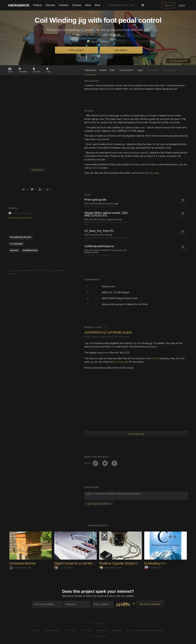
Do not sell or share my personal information (145, 630)
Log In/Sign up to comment (99, 504)
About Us (36, 630)
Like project (121, 50)
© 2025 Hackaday (98, 636)
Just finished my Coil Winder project (108, 332)
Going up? (97, 623)
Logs (140, 70)
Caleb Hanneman (111, 568)
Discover (50, 5)
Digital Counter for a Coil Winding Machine (83, 563)
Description (91, 70)
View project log (136, 434)
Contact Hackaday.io (53, 630)
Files (113, 70)
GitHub (96, 168)
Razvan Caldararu (98, 42)
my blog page (121, 362)
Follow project (76, 50)
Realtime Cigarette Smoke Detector (123, 563)
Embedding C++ (155, 563)
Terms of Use (87, 630)
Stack (88, 5)
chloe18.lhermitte (20, 568)
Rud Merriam (153, 568)
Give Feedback (72, 630)
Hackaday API (117, 630)
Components (127, 70)
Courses (77, 5)
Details (103, 70)
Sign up (168, 5)
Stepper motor (30, 250)
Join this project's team (20, 218)
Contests (64, 5)
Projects (38, 5)
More (100, 5)
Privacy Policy (102, 630)
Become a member (72, 596)
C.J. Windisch (64, 568)
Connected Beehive (23, 563)
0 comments (124, 337)
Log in (182, 5)
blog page (154, 173)
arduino (14, 250)
